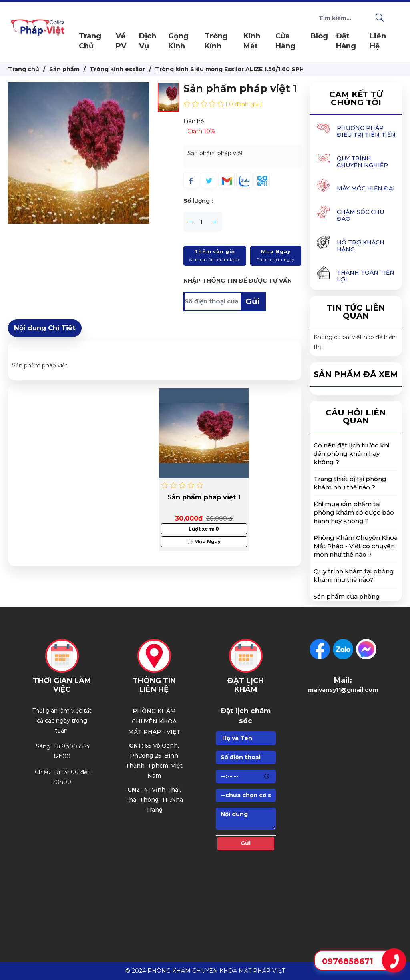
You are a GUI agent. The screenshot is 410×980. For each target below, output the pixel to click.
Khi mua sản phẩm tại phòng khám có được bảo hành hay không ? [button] (354, 512)
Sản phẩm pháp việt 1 (204, 497)
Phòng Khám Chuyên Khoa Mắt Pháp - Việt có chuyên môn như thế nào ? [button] (356, 546)
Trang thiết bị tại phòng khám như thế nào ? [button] (350, 483)
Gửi (253, 301)
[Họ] (246, 738)
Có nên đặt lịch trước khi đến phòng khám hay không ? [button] (351, 454)
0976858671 (348, 961)
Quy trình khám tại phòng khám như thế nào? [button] (354, 575)
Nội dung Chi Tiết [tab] (45, 328)
